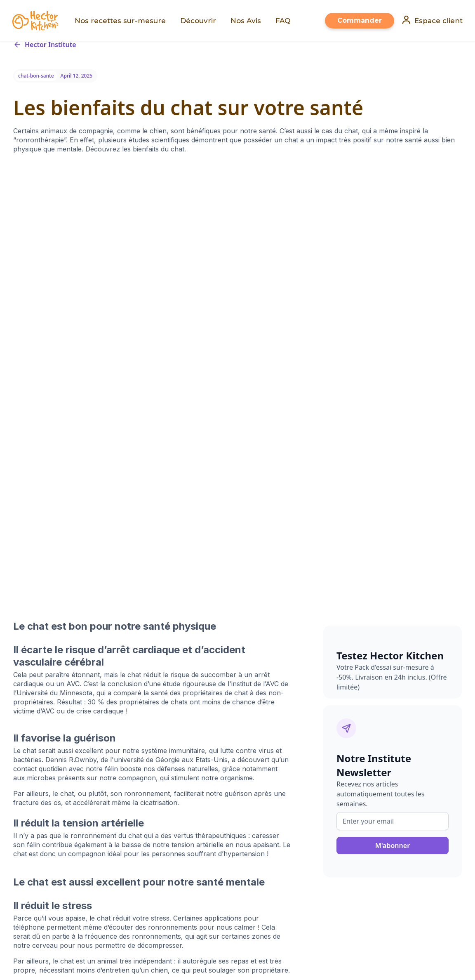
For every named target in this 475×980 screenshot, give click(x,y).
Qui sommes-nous (270, 765)
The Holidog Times (175, 864)
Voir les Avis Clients (145, 802)
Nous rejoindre (265, 790)
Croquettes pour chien (152, 814)
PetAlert (99, 864)
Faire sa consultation (148, 765)
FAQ (123, 851)
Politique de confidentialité (284, 802)
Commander (360, 20)
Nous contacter (140, 839)
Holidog (74, 864)
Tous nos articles (267, 777)
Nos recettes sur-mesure (155, 790)
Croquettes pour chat (150, 827)
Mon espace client (145, 777)
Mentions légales (268, 814)
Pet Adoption (131, 864)
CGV (248, 827)
